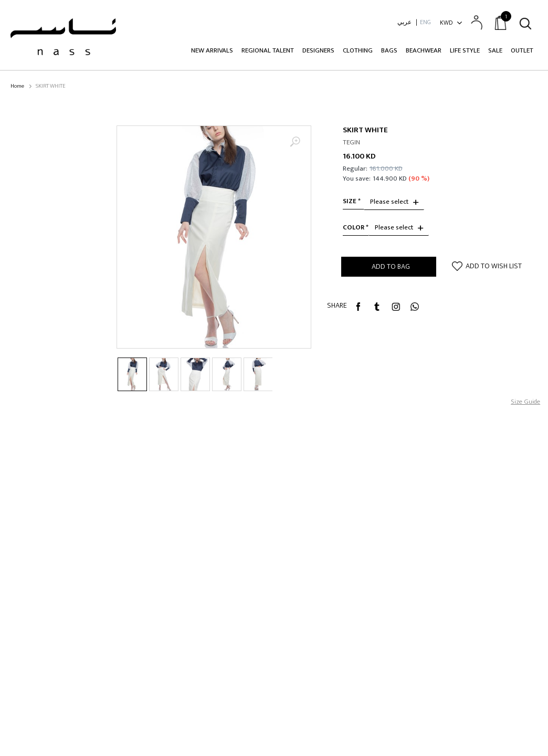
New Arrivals (212, 50)
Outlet (522, 50)
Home (17, 86)
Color (354, 227)
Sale (495, 50)
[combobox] (394, 202)
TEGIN (351, 143)
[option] (214, 237)
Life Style (465, 50)
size (350, 201)
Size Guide (525, 402)
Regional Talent (268, 50)
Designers (318, 50)
